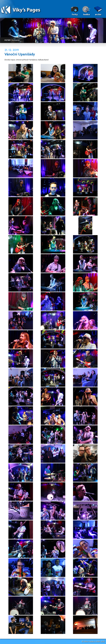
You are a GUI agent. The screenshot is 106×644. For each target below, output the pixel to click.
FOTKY (8, 40)
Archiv (98, 14)
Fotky (75, 14)
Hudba (86, 14)
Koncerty (16, 40)
